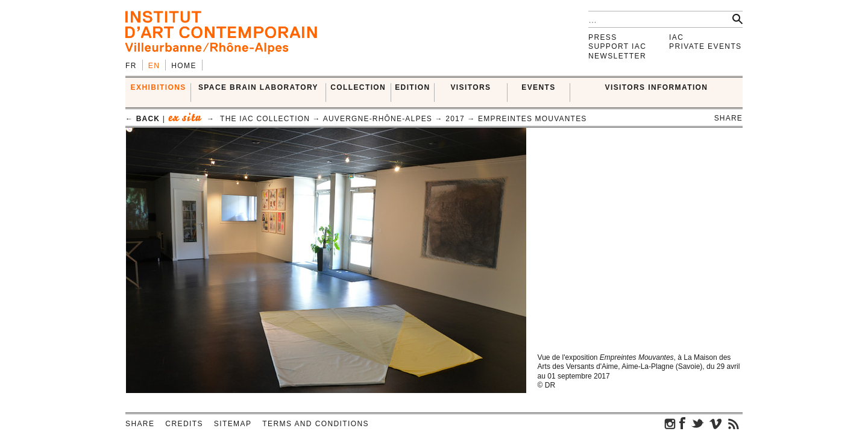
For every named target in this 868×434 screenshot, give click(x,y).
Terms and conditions (316, 424)
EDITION (412, 87)
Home (184, 66)
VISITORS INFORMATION (657, 87)
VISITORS (470, 87)
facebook (682, 423)
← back (143, 119)
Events (538, 87)
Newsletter (617, 56)
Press (603, 37)
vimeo (715, 423)
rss (734, 423)
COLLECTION (358, 87)
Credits (184, 424)
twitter (697, 423)
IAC (676, 37)
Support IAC (617, 46)
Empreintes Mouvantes (532, 119)
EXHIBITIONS (159, 87)
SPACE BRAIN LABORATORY (258, 87)
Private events (706, 46)
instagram (670, 423)
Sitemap (233, 424)
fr (131, 66)
